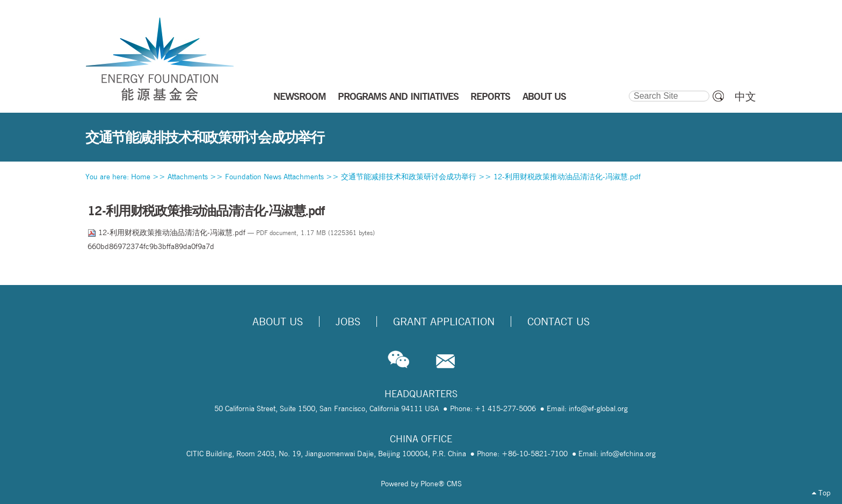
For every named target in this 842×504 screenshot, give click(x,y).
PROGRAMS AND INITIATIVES (398, 96)
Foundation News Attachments (274, 177)
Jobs (348, 322)
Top (821, 493)
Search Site (628, 89)
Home (141, 177)
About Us (278, 322)
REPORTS (490, 96)
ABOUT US (544, 96)
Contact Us (558, 322)
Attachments (188, 177)
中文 (745, 97)
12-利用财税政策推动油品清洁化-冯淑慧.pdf (567, 177)
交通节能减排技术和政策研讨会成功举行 (409, 177)
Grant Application (444, 322)
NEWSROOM (300, 96)
